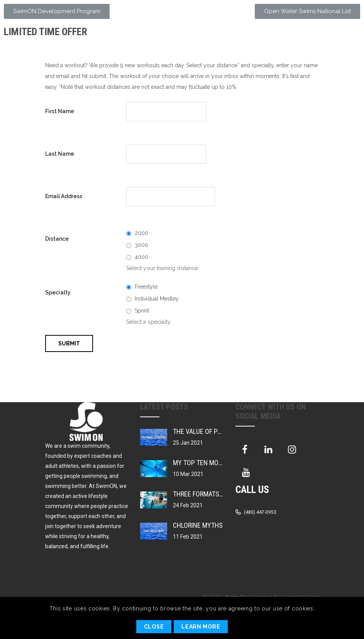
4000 (141, 257)
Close (154, 627)
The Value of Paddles (206, 431)
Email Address (64, 196)
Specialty (58, 292)
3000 (141, 245)
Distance (57, 239)
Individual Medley (157, 299)
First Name (60, 111)
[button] (57, 11)
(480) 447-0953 (260, 512)
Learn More (201, 627)
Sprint (142, 311)
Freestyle (146, 287)
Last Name (60, 154)
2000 (141, 233)
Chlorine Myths (198, 525)
